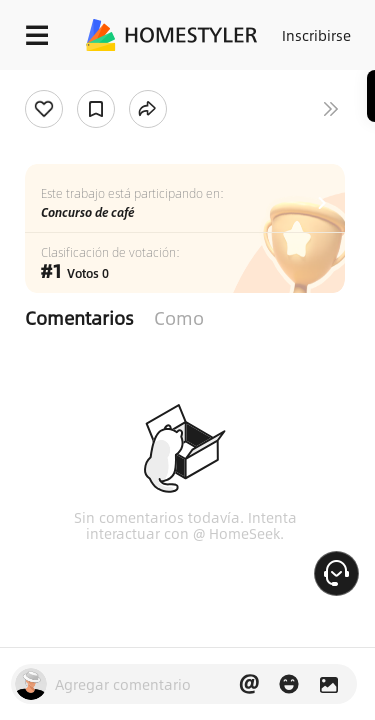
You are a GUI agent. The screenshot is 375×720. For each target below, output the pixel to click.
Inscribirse (316, 35)
